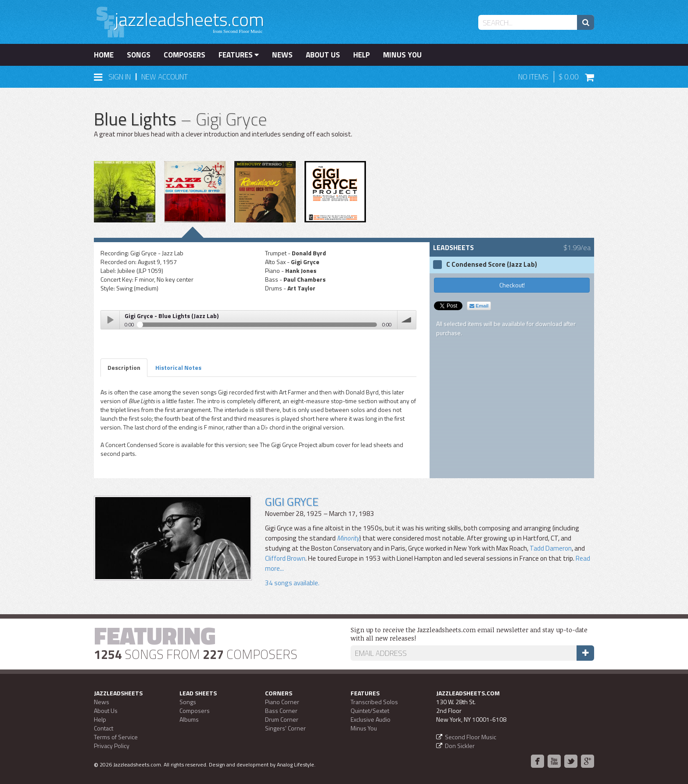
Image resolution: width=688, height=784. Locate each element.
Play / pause (110, 320)
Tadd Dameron (551, 548)
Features (239, 55)
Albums (189, 719)
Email (479, 306)
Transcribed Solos (374, 702)
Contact (104, 728)
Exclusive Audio (371, 719)
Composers (185, 55)
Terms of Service (116, 737)
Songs (139, 55)
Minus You (402, 55)
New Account (165, 77)
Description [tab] (124, 367)
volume (407, 320)
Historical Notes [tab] (178, 367)
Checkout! (512, 285)
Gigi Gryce (292, 502)
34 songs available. (292, 583)
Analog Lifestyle (296, 764)
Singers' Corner (285, 728)
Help (362, 55)
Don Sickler (460, 746)
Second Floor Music (471, 737)
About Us (323, 55)
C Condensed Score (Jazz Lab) (492, 265)
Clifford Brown (285, 558)
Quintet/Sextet (370, 711)
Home (104, 55)
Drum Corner (282, 719)
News (282, 55)
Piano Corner (282, 702)
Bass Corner (281, 711)
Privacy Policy (112, 746)
